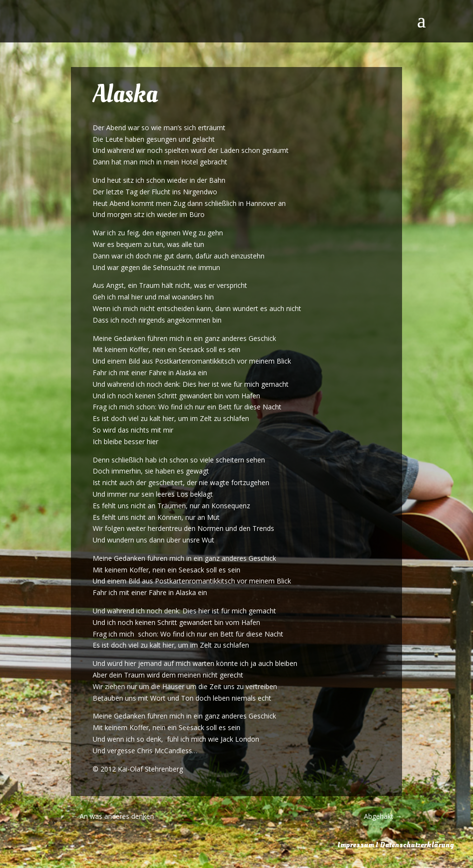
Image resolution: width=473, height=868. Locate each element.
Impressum (356, 845)
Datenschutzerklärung (417, 845)
